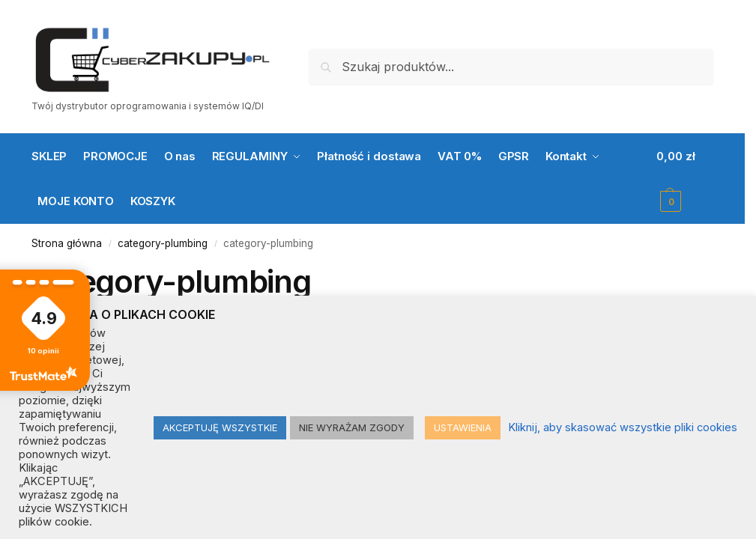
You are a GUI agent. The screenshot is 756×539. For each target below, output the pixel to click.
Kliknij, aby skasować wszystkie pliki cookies (623, 427)
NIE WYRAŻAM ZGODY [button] (352, 427)
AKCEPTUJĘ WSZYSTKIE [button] (220, 427)
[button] (685, 179)
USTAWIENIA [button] (463, 427)
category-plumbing (163, 243)
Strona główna (67, 243)
